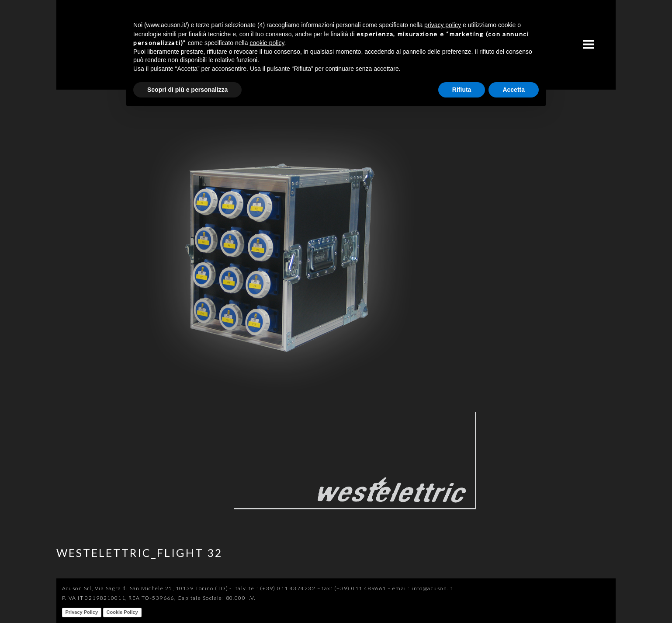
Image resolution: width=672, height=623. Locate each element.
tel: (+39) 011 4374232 (282, 588)
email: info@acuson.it (423, 588)
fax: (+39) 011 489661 (354, 588)
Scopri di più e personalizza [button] (187, 90)
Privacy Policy (82, 612)
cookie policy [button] (267, 43)
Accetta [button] (514, 90)
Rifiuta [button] (462, 90)
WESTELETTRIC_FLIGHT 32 (140, 553)
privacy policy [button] (443, 25)
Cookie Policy (122, 612)
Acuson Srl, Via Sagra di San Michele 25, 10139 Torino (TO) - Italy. (155, 588)
